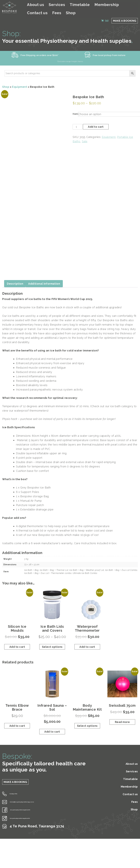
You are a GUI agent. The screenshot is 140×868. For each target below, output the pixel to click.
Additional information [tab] (44, 272)
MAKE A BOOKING (125, 12)
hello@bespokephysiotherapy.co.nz (37, 789)
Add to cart (96, 121)
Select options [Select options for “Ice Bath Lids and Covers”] (52, 635)
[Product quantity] (77, 121)
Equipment (20, 81)
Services (57, 5)
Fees (125, 5)
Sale (85, 136)
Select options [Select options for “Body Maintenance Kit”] (87, 714)
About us (42, 5)
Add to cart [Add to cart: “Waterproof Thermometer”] (87, 635)
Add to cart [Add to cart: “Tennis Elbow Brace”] (17, 714)
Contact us (111, 5)
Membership (92, 5)
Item (75, 108)
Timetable (73, 5)
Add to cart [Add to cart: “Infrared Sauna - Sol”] (52, 720)
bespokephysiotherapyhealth (32, 797)
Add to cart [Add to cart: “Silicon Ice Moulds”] (17, 635)
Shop (134, 5)
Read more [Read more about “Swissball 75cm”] (122, 710)
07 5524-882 (16, 781)
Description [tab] (15, 272)
